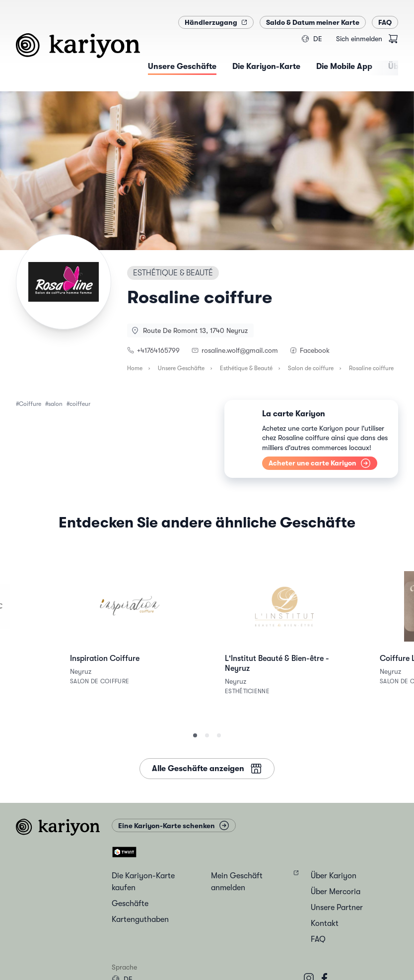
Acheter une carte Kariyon (320, 463)
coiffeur (80, 404)
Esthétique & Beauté (246, 368)
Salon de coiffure (311, 368)
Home (135, 368)
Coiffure (30, 404)
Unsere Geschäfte (181, 368)
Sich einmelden (359, 39)
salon (55, 404)
